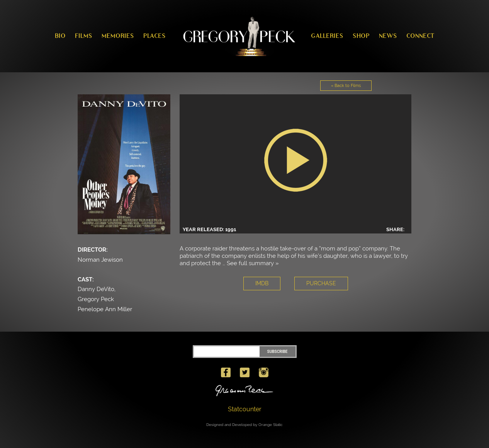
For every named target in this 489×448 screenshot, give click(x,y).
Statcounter (245, 409)
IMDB (262, 283)
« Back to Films (346, 86)
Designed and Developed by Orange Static (244, 425)
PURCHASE (321, 283)
